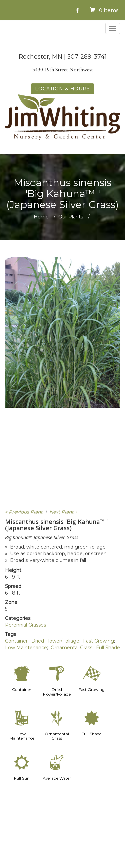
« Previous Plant (24, 512)
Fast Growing (98, 641)
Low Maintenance (26, 648)
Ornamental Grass (71, 648)
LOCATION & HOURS (62, 89)
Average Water (57, 778)
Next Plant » (63, 512)
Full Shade (108, 648)
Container (16, 641)
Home (41, 217)
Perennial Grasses (25, 625)
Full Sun (22, 778)
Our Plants (71, 217)
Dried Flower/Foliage (55, 641)
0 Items (109, 10)
